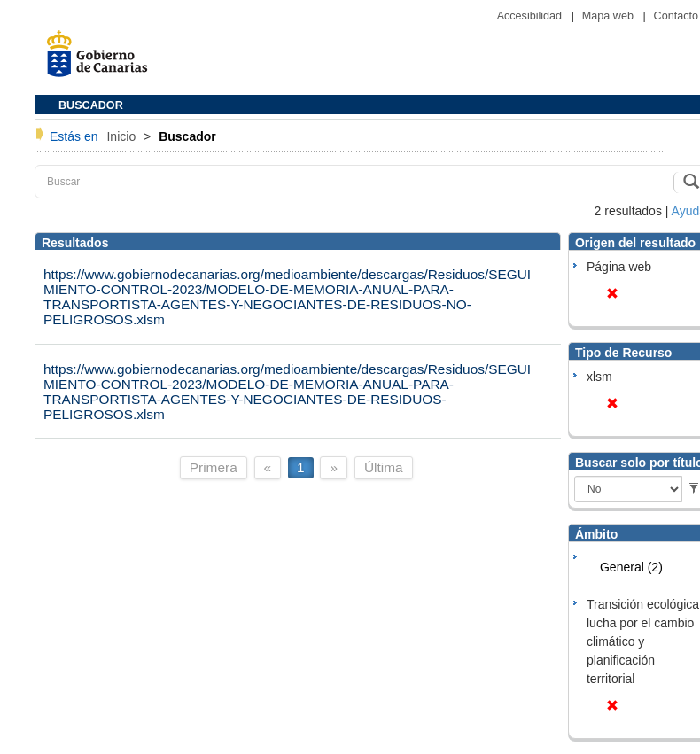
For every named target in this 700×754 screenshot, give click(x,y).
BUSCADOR (91, 105)
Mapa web (610, 16)
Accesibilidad (531, 16)
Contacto (676, 16)
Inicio (123, 136)
